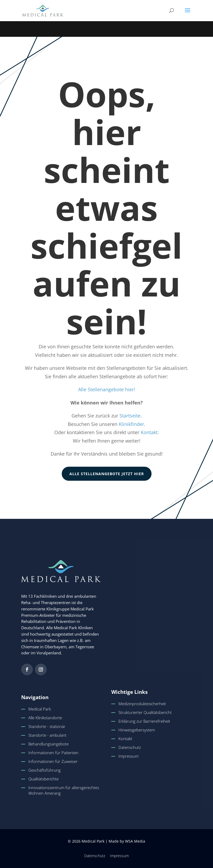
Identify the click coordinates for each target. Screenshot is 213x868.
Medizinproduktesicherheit (142, 704)
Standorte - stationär (47, 726)
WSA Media (135, 841)
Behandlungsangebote (48, 744)
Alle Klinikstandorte (45, 718)
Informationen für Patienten (53, 753)
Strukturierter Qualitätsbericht (145, 712)
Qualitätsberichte (43, 779)
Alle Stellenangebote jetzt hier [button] (107, 474)
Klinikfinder (131, 424)
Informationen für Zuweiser (53, 761)
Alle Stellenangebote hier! (107, 389)
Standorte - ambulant (47, 735)
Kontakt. (150, 432)
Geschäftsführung (45, 770)
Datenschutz (130, 747)
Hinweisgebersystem (137, 730)
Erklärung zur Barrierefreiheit (144, 721)
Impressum (128, 756)
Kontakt (125, 739)
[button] (188, 14)
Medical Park (40, 709)
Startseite (130, 416)
